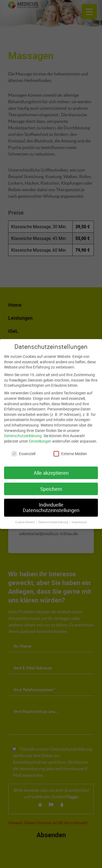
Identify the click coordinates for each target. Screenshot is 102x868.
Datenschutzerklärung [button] (54, 519)
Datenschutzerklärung (23, 433)
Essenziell (23, 450)
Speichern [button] (51, 486)
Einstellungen (40, 438)
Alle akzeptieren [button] (51, 470)
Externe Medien (70, 450)
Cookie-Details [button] (25, 519)
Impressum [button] (79, 519)
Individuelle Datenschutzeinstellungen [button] (51, 505)
